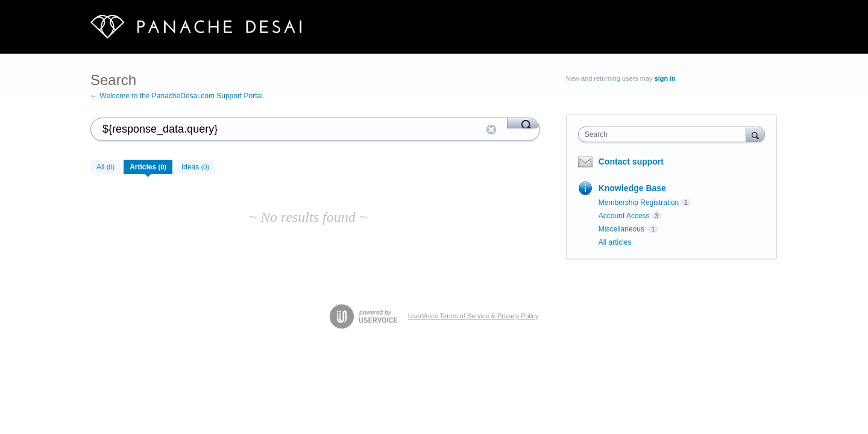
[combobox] (665, 134)
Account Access (624, 216)
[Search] (524, 123)
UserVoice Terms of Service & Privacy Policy (473, 316)
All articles (615, 242)
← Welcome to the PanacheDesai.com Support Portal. (178, 96)
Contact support (631, 162)
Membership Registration (639, 203)
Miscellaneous (622, 229)
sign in (665, 78)
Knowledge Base (632, 188)
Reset (491, 130)
